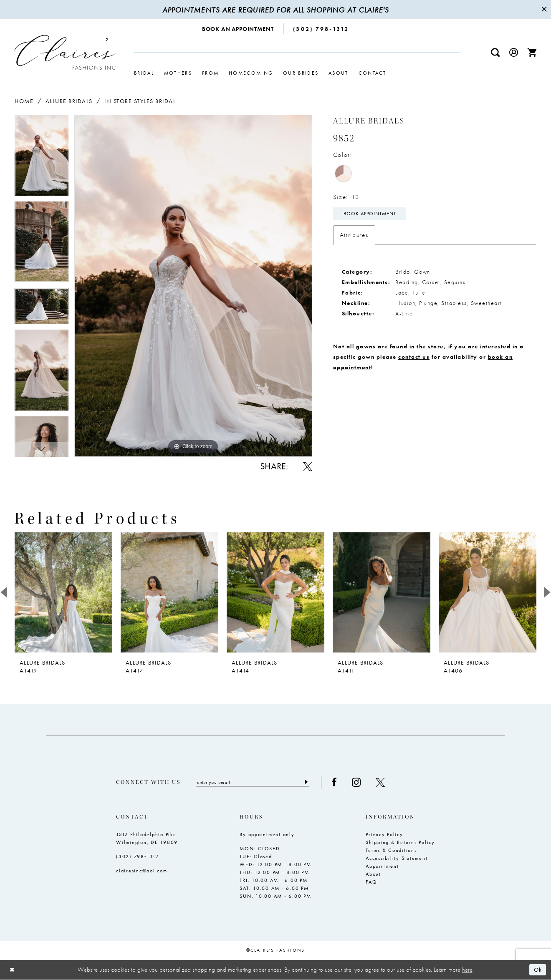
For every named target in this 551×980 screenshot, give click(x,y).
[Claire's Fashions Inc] (65, 52)
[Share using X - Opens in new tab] (308, 466)
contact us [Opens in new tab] (414, 358)
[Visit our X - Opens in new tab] (385, 783)
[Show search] (495, 52)
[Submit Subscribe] (311, 783)
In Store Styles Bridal (140, 101)
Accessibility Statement (397, 859)
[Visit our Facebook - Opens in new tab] (339, 783)
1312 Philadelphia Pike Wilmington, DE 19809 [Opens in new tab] (147, 839)
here (467, 970)
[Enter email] (255, 783)
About (373, 874)
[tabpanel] (42, 158)
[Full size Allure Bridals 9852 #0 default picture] (193, 286)
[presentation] (63, 592)
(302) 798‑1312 (138, 857)
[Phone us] (321, 28)
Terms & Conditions (391, 851)
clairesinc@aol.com (142, 871)
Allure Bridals (69, 101)
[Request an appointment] (238, 28)
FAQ (371, 882)
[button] (514, 52)
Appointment (382, 867)
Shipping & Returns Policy (400, 843)
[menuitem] (238, 28)
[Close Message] (543, 10)
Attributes (354, 236)
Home (24, 101)
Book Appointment (370, 214)
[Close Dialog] (13, 970)
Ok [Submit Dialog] (537, 970)
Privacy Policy (384, 835)
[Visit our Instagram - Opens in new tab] (361, 782)
